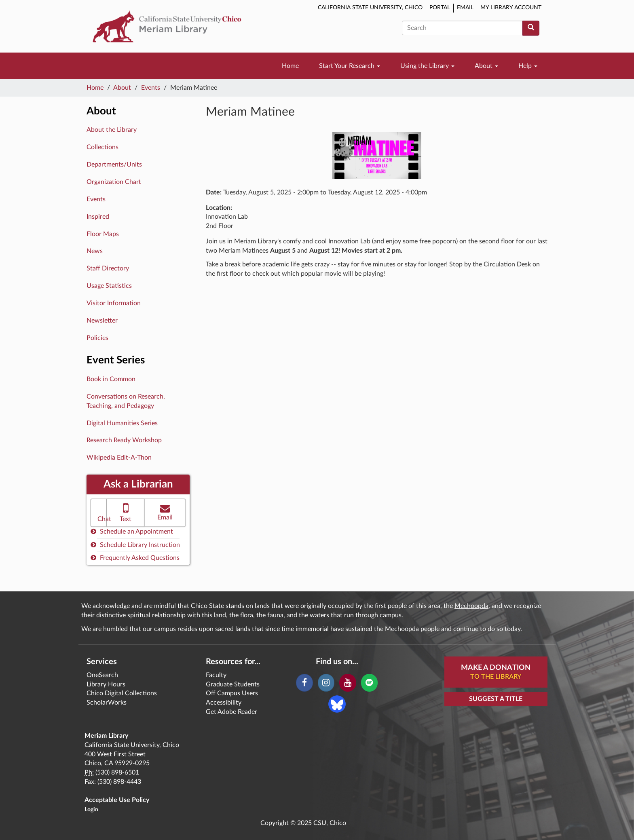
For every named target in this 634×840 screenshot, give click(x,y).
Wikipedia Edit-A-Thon (119, 458)
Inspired (98, 217)
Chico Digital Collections (122, 693)
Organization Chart (114, 182)
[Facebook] (304, 683)
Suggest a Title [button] (496, 699)
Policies (97, 338)
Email (465, 8)
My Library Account (511, 8)
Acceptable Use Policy (117, 800)
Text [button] (126, 512)
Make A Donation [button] (496, 673)
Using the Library (427, 66)
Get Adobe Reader (231, 712)
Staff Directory (108, 268)
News (95, 251)
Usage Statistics (109, 286)
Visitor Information (114, 303)
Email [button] (165, 512)
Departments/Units (114, 165)
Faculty (216, 675)
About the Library (112, 130)
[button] (99, 513)
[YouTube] (348, 683)
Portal (440, 8)
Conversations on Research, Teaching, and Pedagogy (126, 401)
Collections (102, 147)
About (486, 66)
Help (528, 66)
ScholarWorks (107, 703)
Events (151, 88)
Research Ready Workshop (124, 440)
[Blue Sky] (337, 703)
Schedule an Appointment (132, 531)
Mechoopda (471, 606)
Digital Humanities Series (122, 423)
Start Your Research (350, 66)
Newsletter (102, 321)
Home (290, 66)
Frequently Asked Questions (135, 558)
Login (91, 810)
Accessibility (224, 703)
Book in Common (111, 379)
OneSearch (102, 675)
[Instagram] (326, 683)
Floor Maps (103, 234)
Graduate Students (233, 684)
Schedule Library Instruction (135, 545)
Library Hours (106, 684)
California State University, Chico (370, 8)
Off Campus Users (232, 693)
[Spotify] (369, 683)
